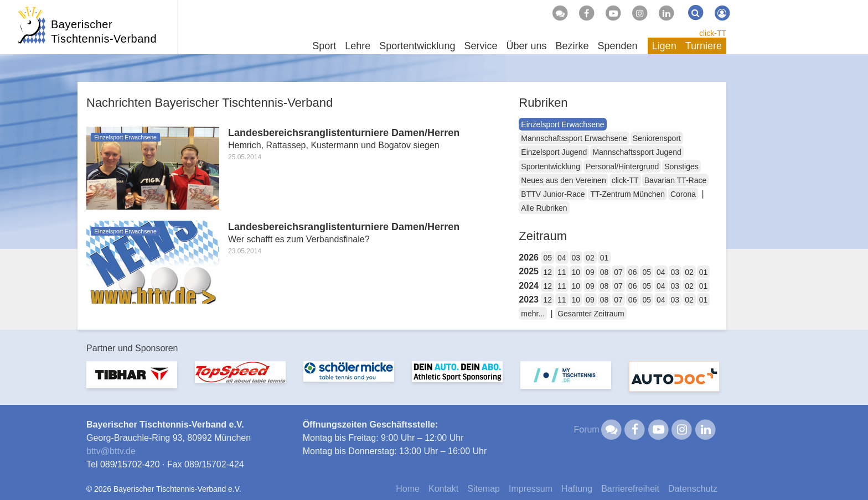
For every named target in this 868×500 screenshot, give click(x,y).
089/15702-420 (130, 464)
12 (547, 272)
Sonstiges (681, 166)
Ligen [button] (664, 46)
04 (562, 258)
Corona (683, 194)
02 (590, 258)
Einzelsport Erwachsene (562, 124)
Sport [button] (324, 46)
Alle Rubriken (544, 208)
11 (562, 272)
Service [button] (480, 46)
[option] (132, 381)
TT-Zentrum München (627, 194)
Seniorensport (657, 138)
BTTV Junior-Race (553, 194)
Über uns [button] (526, 46)
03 (576, 258)
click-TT (713, 33)
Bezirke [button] (572, 46)
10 (576, 272)
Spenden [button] (618, 46)
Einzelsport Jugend (554, 152)
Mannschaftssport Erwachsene (574, 138)
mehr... (533, 314)
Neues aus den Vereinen (563, 180)
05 (547, 258)
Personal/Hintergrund (622, 166)
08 (604, 272)
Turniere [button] (704, 46)
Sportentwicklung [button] (417, 46)
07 (618, 272)
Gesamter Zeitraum (591, 314)
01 (604, 258)
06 (633, 272)
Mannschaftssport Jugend (637, 152)
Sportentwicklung (551, 166)
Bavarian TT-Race (676, 180)
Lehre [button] (358, 46)
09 (590, 272)
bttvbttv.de (111, 451)
